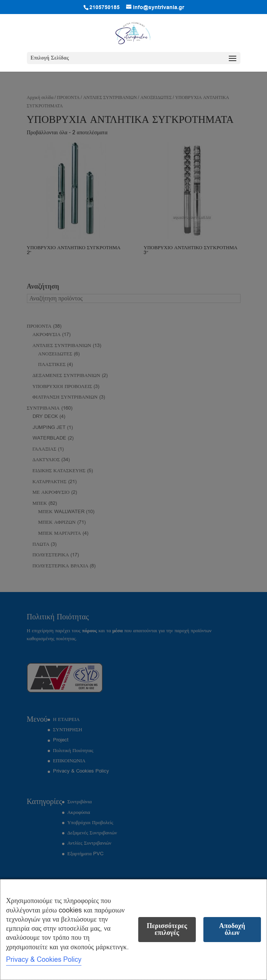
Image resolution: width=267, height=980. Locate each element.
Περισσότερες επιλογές (167, 929)
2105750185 (105, 8)
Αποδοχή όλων (232, 929)
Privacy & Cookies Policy (44, 960)
